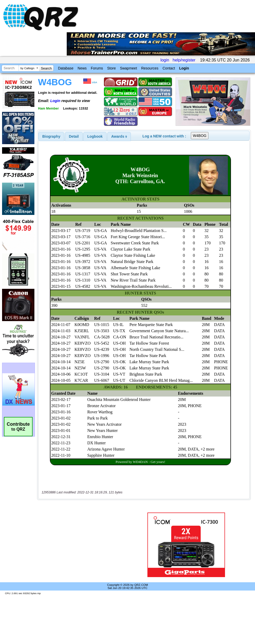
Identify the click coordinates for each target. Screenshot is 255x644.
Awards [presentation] (119, 136)
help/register (184, 60)
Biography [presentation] (51, 136)
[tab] (51, 136)
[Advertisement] (83, 545)
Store (111, 68)
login (165, 60)
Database (66, 68)
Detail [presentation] (74, 136)
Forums (97, 68)
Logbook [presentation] (95, 136)
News (82, 68)
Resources (150, 68)
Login (184, 68)
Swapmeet (129, 68)
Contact (169, 68)
